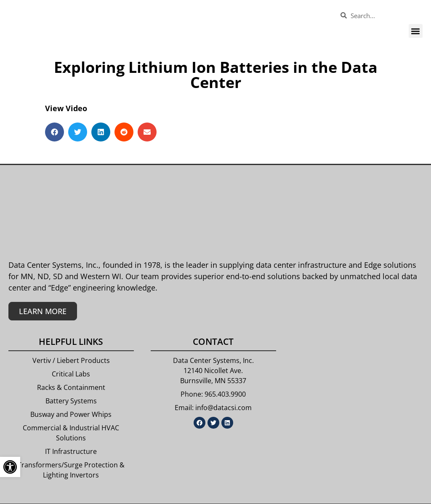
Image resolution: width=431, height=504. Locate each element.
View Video (66, 108)
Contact (213, 341)
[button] (416, 31)
